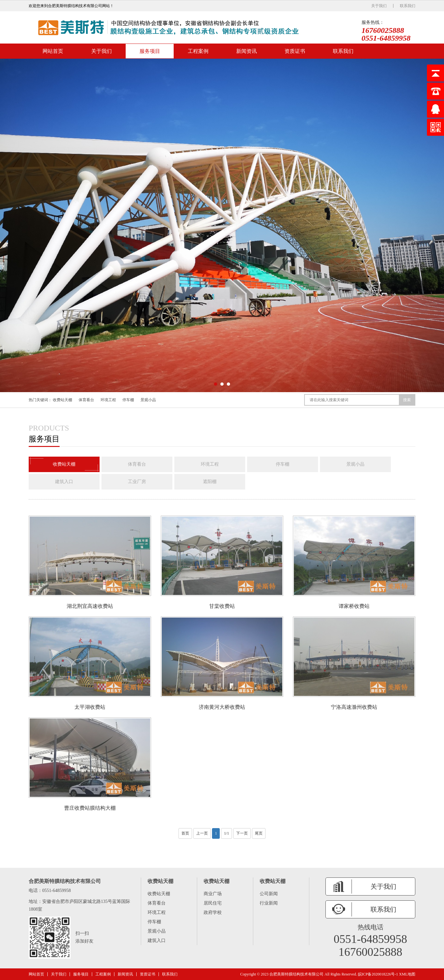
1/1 (226, 833)
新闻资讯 (246, 51)
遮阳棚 (210, 482)
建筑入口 (64, 482)
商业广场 (213, 894)
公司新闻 (269, 894)
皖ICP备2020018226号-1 (378, 974)
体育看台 (86, 400)
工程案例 (198, 51)
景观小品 (148, 400)
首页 (185, 833)
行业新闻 (269, 903)
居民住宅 (213, 903)
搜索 (407, 400)
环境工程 (108, 400)
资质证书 (295, 51)
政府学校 (213, 912)
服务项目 (150, 51)
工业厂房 (137, 482)
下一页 (242, 833)
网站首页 (53, 51)
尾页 (259, 833)
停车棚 (128, 400)
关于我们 (379, 6)
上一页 (202, 833)
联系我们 (408, 6)
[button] (216, 384)
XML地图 (407, 974)
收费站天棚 (63, 400)
